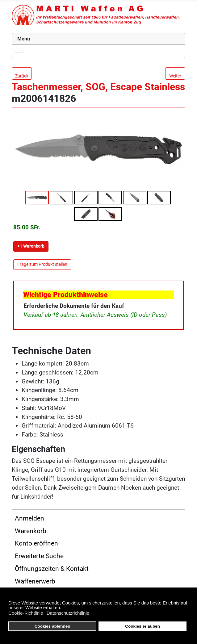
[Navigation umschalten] (19, 51)
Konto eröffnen (36, 543)
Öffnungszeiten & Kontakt (52, 569)
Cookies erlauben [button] (143, 626)
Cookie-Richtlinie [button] (26, 613)
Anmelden (29, 518)
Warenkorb (31, 531)
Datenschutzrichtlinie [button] (68, 613)
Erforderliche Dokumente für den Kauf (74, 306)
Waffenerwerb (35, 581)
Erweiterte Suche (39, 556)
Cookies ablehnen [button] (52, 626)
